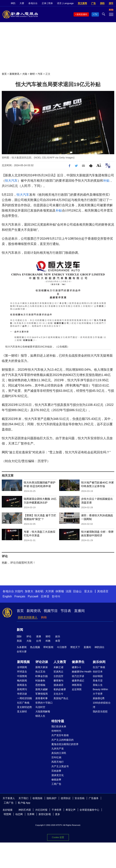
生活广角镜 (99, 667)
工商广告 (56, 784)
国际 (19, 636)
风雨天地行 (58, 762)
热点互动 (40, 672)
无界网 (31, 814)
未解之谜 (58, 667)
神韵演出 (99, 647)
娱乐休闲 (99, 662)
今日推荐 (62, 647)
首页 (4, 74)
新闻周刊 (22, 689)
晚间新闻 (22, 681)
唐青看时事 (42, 698)
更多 (58, 814)
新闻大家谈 (42, 667)
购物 (44, 617)
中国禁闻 (22, 676)
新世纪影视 (45, 814)
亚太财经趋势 (24, 707)
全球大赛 (22, 652)
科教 (48, 641)
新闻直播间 (82, 14)
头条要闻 (22, 647)
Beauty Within (100, 689)
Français (20, 596)
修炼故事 (56, 780)
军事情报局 (42, 694)
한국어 (56, 596)
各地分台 (33, 3)
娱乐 (58, 636)
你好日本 (98, 672)
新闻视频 (23, 662)
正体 (44, 3)
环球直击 (22, 672)
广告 (93, 3)
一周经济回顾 (24, 698)
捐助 (102, 3)
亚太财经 (22, 711)
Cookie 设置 (58, 837)
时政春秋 (40, 681)
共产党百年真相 (60, 735)
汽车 (40, 74)
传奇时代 (56, 731)
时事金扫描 (42, 676)
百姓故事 (56, 771)
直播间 (79, 611)
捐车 (111, 3)
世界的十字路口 (44, 703)
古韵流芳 (58, 676)
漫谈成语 (58, 685)
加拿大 (29, 591)
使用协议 (66, 798)
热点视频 (35, 647)
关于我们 (23, 798)
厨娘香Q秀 (99, 698)
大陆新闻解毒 (43, 711)
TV (96, 14)
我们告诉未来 (59, 726)
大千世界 (98, 694)
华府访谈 (22, 694)
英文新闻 (82, 3)
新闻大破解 (42, 689)
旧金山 (77, 591)
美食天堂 (98, 681)
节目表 (66, 611)
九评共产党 (58, 749)
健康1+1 (76, 667)
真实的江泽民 (59, 753)
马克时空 (40, 707)
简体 (51, 3)
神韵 (13, 3)
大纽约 (19, 591)
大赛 (22, 3)
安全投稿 (80, 798)
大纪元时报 (41, 810)
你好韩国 (98, 676)
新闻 (20, 630)
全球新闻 (22, 667)
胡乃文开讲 (78, 676)
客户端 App (24, 803)
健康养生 (78, 662)
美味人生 (98, 685)
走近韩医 (77, 689)
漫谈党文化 (58, 775)
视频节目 (51, 611)
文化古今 (58, 694)
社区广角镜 (23, 703)
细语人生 (40, 716)
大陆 (25, 74)
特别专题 (58, 721)
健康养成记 (78, 681)
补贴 (106, 181)
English (7, 596)
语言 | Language (65, 3)
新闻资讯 (14, 74)
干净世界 (57, 810)
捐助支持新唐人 (28, 617)
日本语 (45, 596)
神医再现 (77, 685)
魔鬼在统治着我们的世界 (65, 744)
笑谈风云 (58, 672)
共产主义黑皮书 (60, 766)
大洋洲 (49, 591)
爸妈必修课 (60, 689)
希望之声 (71, 810)
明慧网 (7, 814)
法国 (68, 591)
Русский (33, 596)
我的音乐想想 (100, 711)
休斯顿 (60, 591)
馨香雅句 (58, 681)
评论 (29, 636)
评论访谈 (42, 662)
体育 (58, 641)
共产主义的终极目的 (62, 740)
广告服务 (94, 798)
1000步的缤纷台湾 (102, 705)
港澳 (39, 636)
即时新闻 (48, 647)
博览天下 (75, 647)
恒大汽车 (11, 181)
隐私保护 (52, 798)
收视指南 (37, 798)
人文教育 (60, 662)
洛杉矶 (39, 591)
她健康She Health (82, 672)
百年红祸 (56, 757)
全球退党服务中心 (89, 810)
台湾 (39, 641)
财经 (32, 74)
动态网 (19, 814)
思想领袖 (40, 685)
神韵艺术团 (25, 810)
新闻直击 (22, 685)
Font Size (99, 165)
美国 (19, 641)
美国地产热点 (61, 698)
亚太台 (88, 591)
